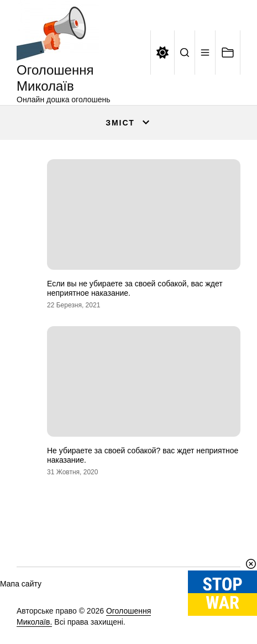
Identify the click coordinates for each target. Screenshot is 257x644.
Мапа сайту (21, 584)
